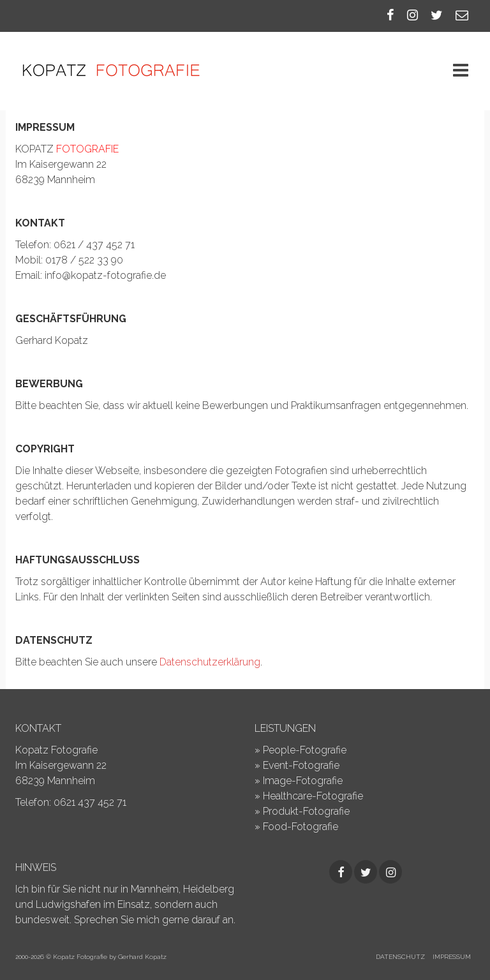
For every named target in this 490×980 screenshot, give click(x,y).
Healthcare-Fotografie (313, 796)
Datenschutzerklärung (210, 662)
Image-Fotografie (303, 781)
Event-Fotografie (301, 765)
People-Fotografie (305, 750)
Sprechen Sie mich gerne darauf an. (155, 920)
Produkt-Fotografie (306, 811)
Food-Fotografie (301, 827)
